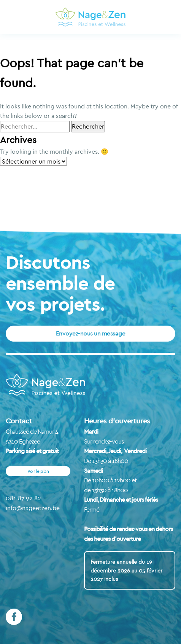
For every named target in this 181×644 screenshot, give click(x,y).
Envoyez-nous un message (91, 333)
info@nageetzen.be (33, 508)
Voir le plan (38, 471)
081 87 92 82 (23, 498)
